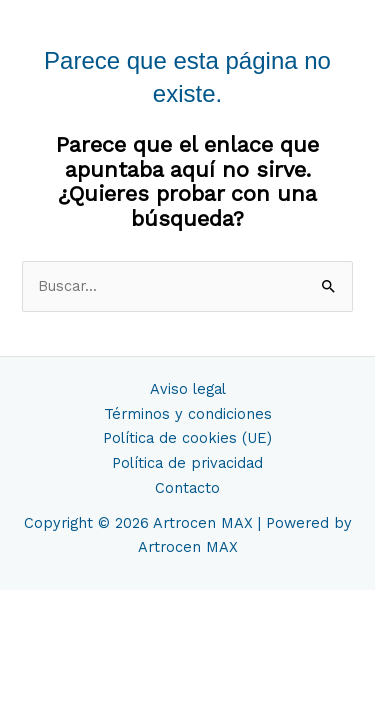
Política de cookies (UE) (187, 438)
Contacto (187, 488)
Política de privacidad (187, 463)
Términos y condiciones (188, 414)
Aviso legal (188, 389)
